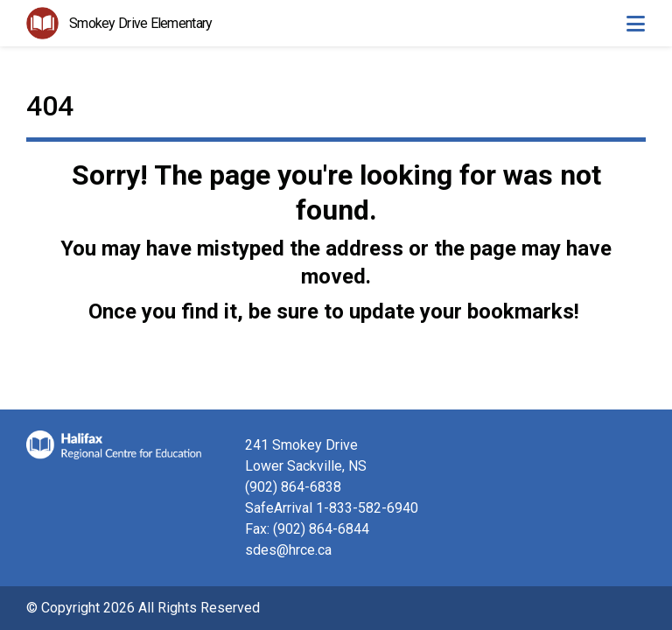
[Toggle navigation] (635, 24)
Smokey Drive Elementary (140, 23)
